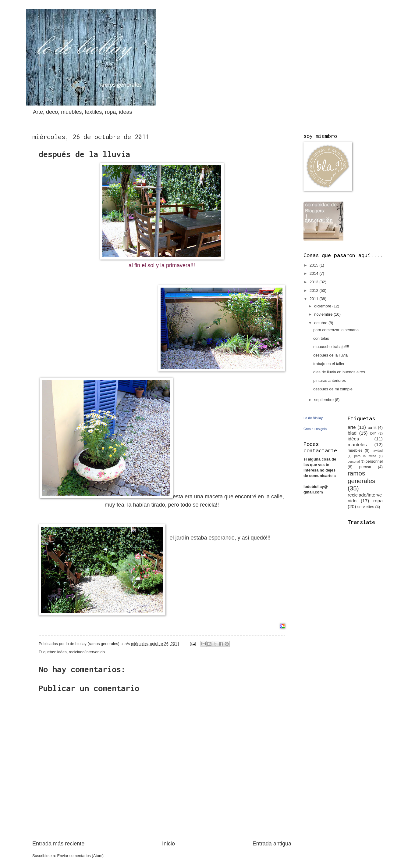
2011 (314, 299)
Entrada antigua (272, 844)
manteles (357, 445)
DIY (373, 433)
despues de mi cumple (333, 389)
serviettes (366, 507)
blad (352, 433)
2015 (314, 265)
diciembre (323, 306)
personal (354, 462)
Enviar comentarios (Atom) (80, 856)
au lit (372, 427)
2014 (314, 273)
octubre (321, 323)
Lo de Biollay (313, 418)
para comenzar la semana (336, 330)
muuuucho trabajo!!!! (331, 347)
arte (352, 427)
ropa (378, 501)
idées (62, 652)
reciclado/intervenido (87, 652)
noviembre (324, 314)
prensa (365, 467)
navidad (377, 451)
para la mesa (365, 456)
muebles (355, 450)
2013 (314, 282)
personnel (374, 461)
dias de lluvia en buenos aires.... (341, 372)
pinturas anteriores (330, 380)
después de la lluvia (330, 355)
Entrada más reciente (58, 844)
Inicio (168, 844)
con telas (321, 338)
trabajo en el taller (329, 364)
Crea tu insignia (315, 429)
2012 (314, 291)
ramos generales (361, 477)
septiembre (324, 400)
